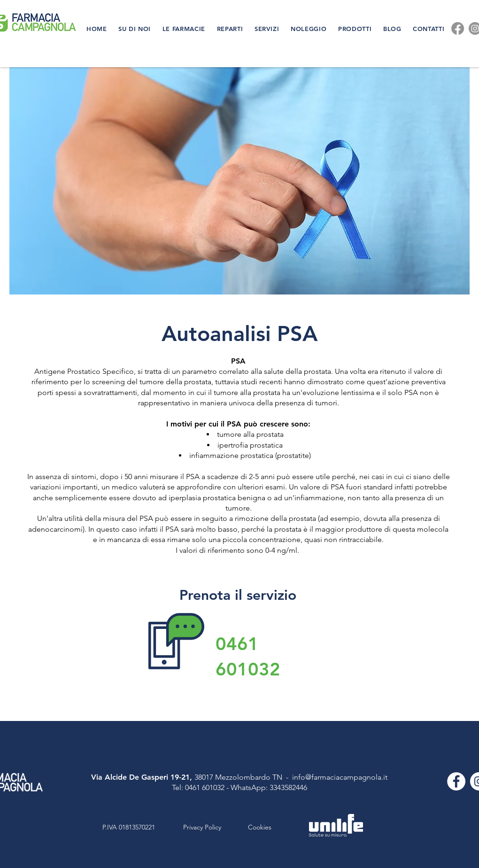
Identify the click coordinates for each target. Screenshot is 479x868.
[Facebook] (458, 28)
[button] (136, 29)
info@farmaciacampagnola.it (340, 777)
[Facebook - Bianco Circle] (456, 781)
